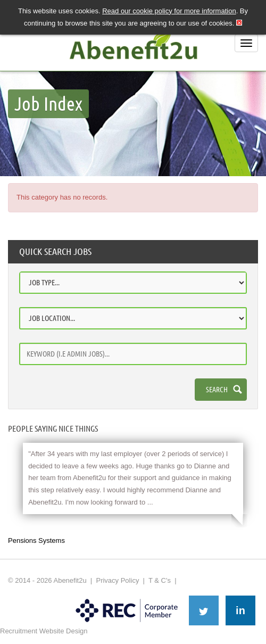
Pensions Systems (36, 540)
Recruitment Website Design (44, 631)
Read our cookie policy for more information (169, 11)
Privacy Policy (117, 580)
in (240, 610)
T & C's (160, 580)
